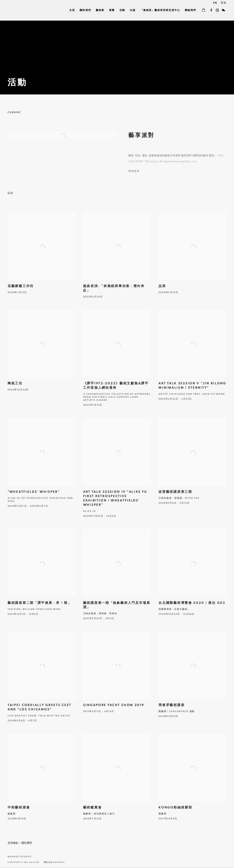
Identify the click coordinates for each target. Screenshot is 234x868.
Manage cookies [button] (19, 857)
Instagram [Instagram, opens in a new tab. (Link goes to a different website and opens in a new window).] (217, 10)
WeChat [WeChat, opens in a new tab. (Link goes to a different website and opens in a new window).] (223, 10)
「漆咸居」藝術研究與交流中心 (160, 10)
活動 (122, 10)
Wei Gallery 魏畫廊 (21, 10)
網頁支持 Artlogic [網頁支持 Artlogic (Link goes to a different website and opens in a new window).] (54, 862)
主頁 (72, 10)
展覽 (112, 10)
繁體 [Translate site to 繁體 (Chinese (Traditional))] (224, 3)
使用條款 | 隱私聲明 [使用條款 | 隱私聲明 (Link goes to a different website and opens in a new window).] (20, 843)
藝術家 (100, 10)
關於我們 (85, 10)
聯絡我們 (190, 10)
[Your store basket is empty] (204, 10)
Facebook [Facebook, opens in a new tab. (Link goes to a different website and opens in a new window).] (211, 10)
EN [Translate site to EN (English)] (215, 3)
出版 (133, 10)
